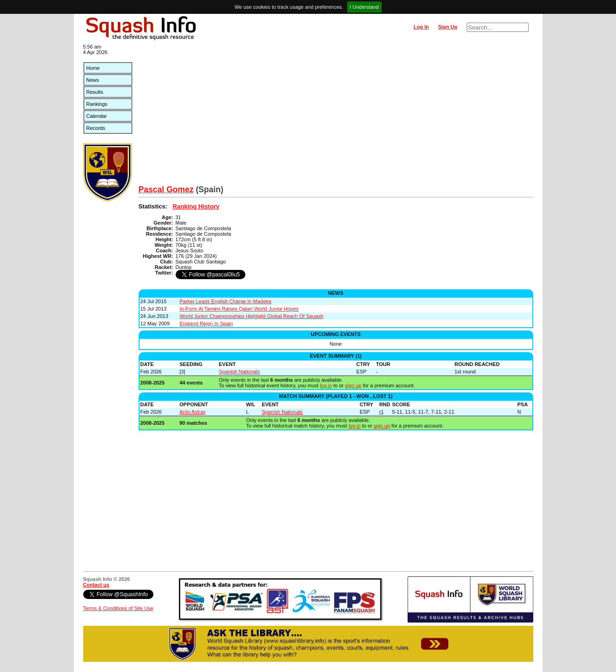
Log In (421, 27)
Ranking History (196, 206)
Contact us (96, 585)
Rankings (97, 104)
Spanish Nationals (240, 372)
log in (326, 385)
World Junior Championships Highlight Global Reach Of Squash (252, 316)
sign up (353, 385)
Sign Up (448, 27)
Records (96, 128)
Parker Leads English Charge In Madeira (226, 301)
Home (93, 68)
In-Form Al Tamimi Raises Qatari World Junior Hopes (239, 309)
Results (95, 92)
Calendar (97, 116)
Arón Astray (192, 412)
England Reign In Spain (207, 324)
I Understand (364, 7)
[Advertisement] (336, 116)
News (93, 80)
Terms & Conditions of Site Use (118, 608)
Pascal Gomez (166, 189)
